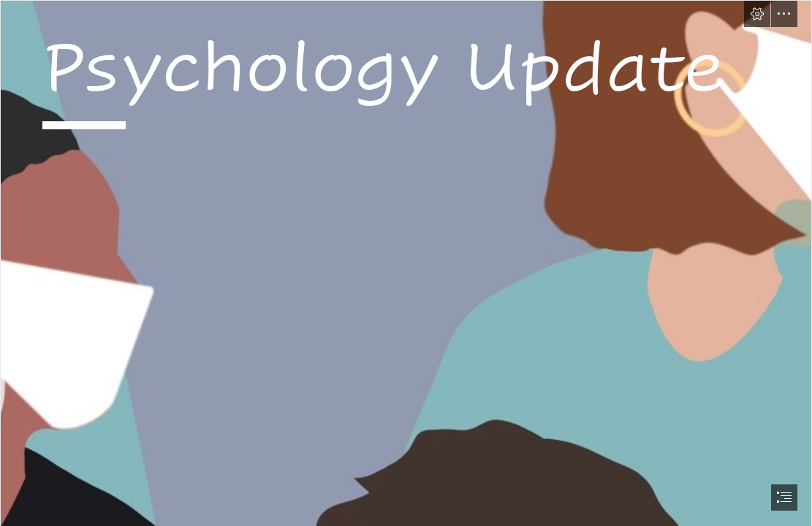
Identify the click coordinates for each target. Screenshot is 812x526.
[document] (406, 263)
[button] (757, 14)
